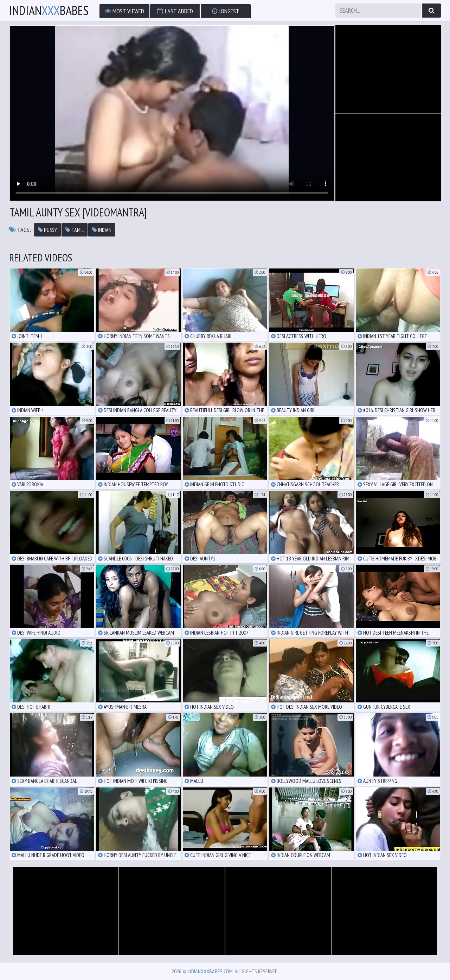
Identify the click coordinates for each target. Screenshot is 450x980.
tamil (75, 230)
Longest (226, 11)
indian (102, 230)
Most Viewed (124, 11)
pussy (47, 230)
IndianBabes (49, 11)
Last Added (175, 11)
